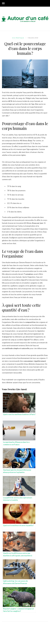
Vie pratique (18, 38)
